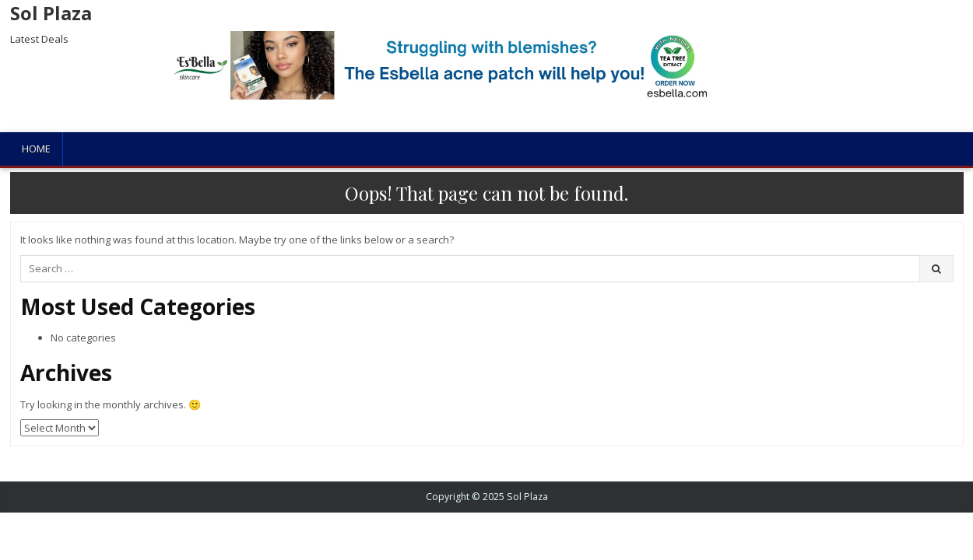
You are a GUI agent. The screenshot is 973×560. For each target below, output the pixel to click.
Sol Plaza (51, 13)
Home (36, 149)
